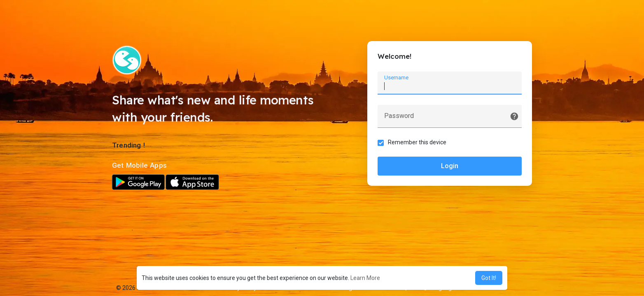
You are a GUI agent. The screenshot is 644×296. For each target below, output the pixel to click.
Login (450, 166)
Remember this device (417, 142)
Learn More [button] (365, 278)
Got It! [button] (489, 278)
